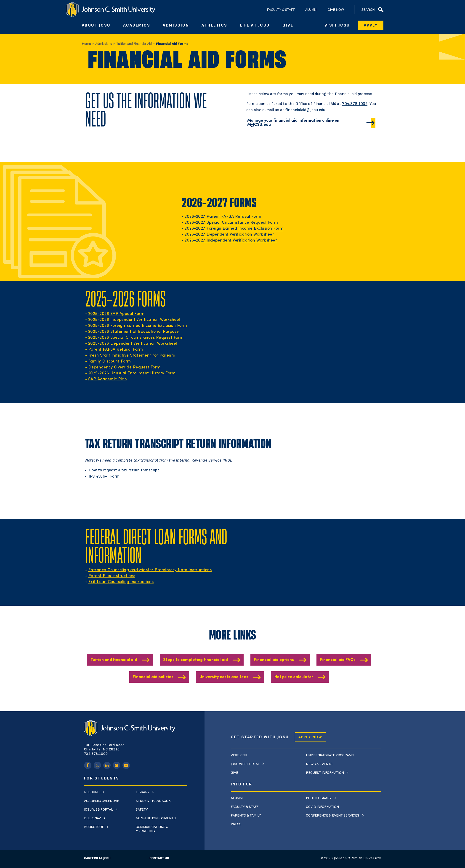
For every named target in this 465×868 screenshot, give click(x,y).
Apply (371, 25)
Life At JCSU (255, 25)
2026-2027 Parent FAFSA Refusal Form (223, 217)
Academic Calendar (102, 801)
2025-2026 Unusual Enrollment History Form (132, 373)
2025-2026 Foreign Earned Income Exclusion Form (138, 326)
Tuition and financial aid (114, 660)
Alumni (311, 10)
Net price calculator (294, 677)
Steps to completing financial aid (195, 660)
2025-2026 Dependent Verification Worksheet (133, 344)
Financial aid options (274, 660)
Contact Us (159, 858)
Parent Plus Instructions (112, 576)
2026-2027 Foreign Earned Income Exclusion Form (234, 229)
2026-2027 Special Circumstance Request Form (231, 223)
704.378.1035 (355, 104)
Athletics (214, 25)
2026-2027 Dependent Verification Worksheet (229, 235)
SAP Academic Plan (108, 379)
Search (372, 10)
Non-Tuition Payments (156, 818)
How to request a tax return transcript (124, 470)
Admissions (104, 44)
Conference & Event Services (333, 816)
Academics (137, 25)
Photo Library (319, 798)
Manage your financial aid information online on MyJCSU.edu (293, 123)
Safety (142, 810)
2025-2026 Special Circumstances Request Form (136, 338)
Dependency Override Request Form (124, 367)
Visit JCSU (337, 25)
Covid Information (322, 807)
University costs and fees (224, 677)
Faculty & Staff (281, 10)
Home (86, 44)
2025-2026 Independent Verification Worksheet (134, 320)
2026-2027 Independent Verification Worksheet (231, 241)
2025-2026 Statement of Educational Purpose (134, 332)
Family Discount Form (110, 361)
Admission (176, 25)
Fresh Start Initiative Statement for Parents (132, 356)
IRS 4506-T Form (104, 476)
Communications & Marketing (152, 829)
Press (236, 824)
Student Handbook (153, 801)
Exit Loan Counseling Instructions (121, 582)
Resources (94, 792)
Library (143, 792)
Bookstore (94, 827)
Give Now (336, 10)
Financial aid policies (153, 677)
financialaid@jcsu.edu (305, 110)
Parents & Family (246, 816)
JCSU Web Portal (98, 810)
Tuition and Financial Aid (134, 44)
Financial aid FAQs (338, 660)
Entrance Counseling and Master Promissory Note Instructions (150, 570)
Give (288, 25)
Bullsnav (92, 818)
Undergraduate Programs (330, 755)
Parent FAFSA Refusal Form (116, 350)
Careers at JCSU (97, 858)
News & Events (319, 764)
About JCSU (96, 25)
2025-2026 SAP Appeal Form (116, 314)
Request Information (325, 773)
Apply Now (310, 737)
